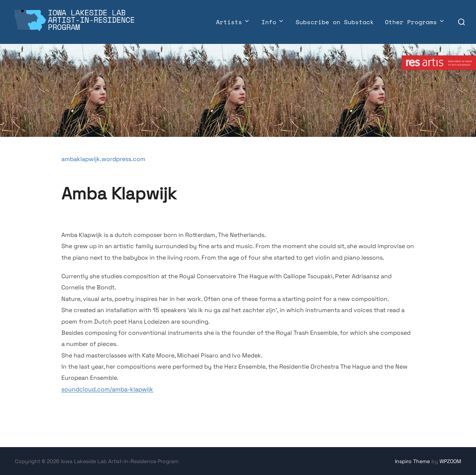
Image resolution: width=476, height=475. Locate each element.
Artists (233, 22)
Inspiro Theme (412, 461)
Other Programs (415, 22)
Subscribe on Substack (335, 22)
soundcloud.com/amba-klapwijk (107, 389)
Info (273, 22)
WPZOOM (450, 461)
